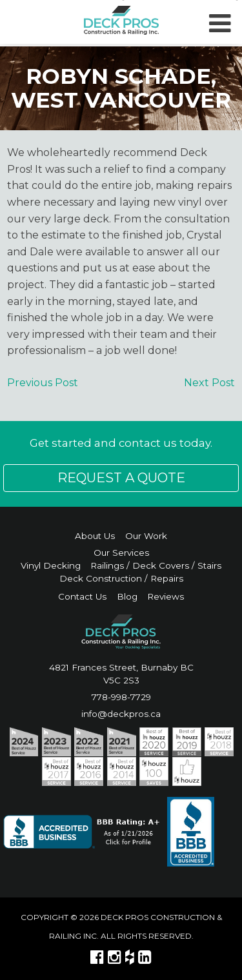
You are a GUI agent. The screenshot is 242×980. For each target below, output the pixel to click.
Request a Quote (121, 477)
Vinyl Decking (51, 565)
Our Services (121, 553)
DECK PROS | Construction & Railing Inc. (121, 20)
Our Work (146, 536)
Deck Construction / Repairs (121, 578)
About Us (95, 536)
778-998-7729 (121, 697)
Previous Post (43, 383)
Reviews (166, 596)
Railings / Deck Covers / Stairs (156, 565)
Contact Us (82, 596)
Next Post (209, 383)
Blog (127, 596)
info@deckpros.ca (121, 714)
